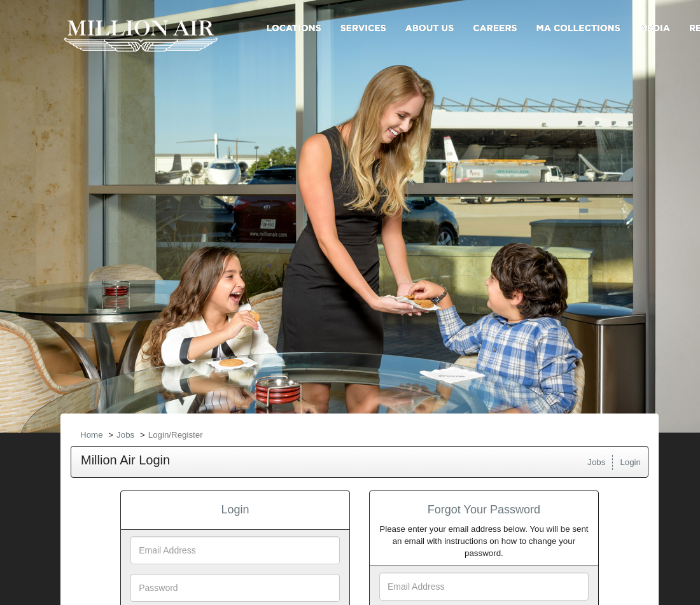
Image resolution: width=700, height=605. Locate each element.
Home (92, 435)
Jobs (125, 435)
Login (630, 462)
